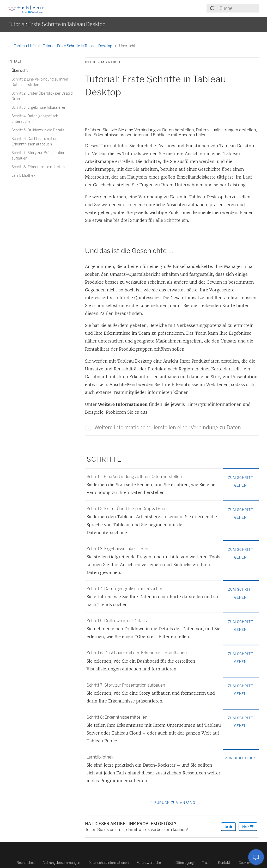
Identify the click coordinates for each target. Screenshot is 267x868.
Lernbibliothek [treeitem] (23, 176)
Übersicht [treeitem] (20, 71)
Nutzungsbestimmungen (61, 863)
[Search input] (239, 8)
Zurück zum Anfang (172, 803)
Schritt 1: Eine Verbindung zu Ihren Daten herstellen (134, 477)
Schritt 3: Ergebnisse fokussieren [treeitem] (39, 108)
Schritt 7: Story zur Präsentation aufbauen (126, 685)
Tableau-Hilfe (22, 46)
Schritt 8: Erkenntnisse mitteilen (117, 717)
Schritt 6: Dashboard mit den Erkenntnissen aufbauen (137, 653)
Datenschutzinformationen (108, 863)
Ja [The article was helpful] (228, 827)
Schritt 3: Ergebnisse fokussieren (117, 549)
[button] (88, 428)
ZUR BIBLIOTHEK (241, 758)
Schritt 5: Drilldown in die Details (117, 621)
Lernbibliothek (100, 757)
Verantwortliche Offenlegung (165, 863)
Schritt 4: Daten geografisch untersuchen (125, 589)
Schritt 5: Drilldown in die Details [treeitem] (38, 130)
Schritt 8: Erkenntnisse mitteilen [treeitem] (38, 167)
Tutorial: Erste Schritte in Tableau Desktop (78, 46)
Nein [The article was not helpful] (248, 827)
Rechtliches (26, 863)
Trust (206, 863)
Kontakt (224, 863)
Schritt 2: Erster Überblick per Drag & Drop (126, 509)
